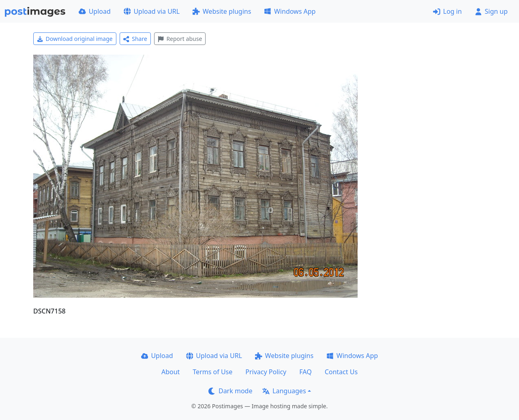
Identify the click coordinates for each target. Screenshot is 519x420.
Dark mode (230, 391)
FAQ (305, 372)
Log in (447, 11)
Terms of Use (212, 372)
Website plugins (222, 11)
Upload (95, 11)
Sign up (491, 11)
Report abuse (180, 39)
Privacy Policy (266, 372)
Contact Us (341, 372)
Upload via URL (152, 11)
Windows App (290, 11)
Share (135, 39)
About (170, 372)
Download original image (75, 39)
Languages (284, 391)
